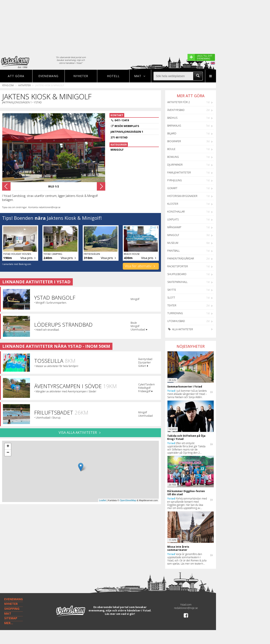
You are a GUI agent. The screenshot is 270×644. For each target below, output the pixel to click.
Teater (172, 305)
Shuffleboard (177, 274)
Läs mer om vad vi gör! (120, 614)
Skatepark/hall (177, 282)
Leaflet (103, 500)
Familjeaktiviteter (179, 173)
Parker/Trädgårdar (181, 259)
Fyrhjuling (175, 180)
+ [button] (8, 446)
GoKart (172, 188)
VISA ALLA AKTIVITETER (80, 433)
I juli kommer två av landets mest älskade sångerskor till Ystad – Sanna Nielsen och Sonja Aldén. (187, 394)
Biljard (172, 133)
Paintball (173, 251)
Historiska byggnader (182, 196)
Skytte (172, 290)
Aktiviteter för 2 (179, 102)
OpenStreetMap (128, 500)
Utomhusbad (176, 321)
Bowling (173, 157)
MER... (9, 623)
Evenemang (48, 76)
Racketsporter (178, 266)
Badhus (172, 118)
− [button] (8, 453)
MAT (8, 613)
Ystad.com (8, 85)
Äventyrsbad (176, 110)
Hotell (113, 76)
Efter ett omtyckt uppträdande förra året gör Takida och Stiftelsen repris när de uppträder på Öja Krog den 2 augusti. (186, 448)
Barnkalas (174, 126)
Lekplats (173, 219)
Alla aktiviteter (180, 329)
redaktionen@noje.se (186, 608)
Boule (171, 149)
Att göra (16, 76)
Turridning (175, 313)
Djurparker (175, 165)
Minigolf (173, 235)
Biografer (174, 141)
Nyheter (81, 76)
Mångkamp (174, 227)
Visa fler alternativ (141, 266)
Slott (171, 298)
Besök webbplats (127, 126)
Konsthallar (176, 212)
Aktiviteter (24, 85)
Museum (173, 243)
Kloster (173, 204)
